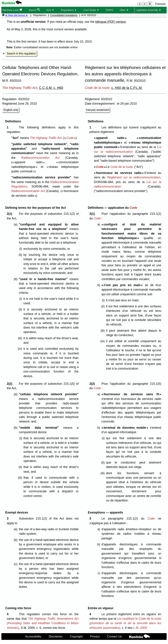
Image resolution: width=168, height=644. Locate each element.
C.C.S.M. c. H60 (51, 88)
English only (11, 110)
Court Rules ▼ (91, 10)
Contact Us (114, 636)
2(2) (10, 384)
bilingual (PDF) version (111, 22)
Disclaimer (56, 636)
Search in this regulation (21, 54)
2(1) (10, 214)
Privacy (95, 636)
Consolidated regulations (64, 15)
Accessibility (33, 636)
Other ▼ (124, 10)
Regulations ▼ (69, 10)
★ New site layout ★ (17, 15)
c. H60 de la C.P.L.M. (127, 88)
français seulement (98, 110)
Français (160, 4)
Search (34, 10)
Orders (109, 10)
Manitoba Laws (12, 10)
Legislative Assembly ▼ (148, 10)
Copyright (76, 636)
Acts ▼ (50, 10)
